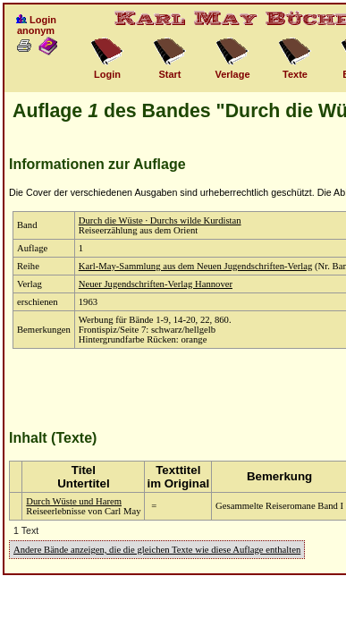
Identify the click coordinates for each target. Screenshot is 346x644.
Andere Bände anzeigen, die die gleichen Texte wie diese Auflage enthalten (157, 550)
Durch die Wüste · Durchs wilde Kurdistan (160, 220)
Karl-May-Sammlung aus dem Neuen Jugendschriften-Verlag (196, 266)
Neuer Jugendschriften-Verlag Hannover (156, 284)
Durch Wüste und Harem (74, 501)
